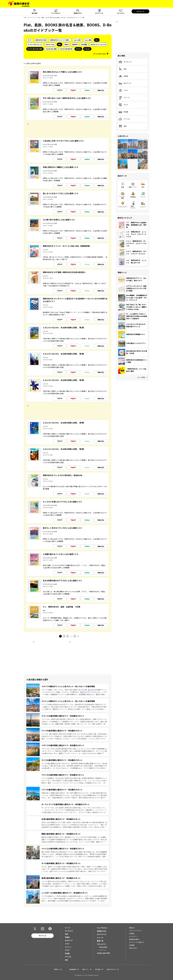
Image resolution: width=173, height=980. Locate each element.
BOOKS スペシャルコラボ (99, 44)
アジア (123, 105)
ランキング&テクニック (35, 44)
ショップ (143, 207)
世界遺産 (133, 197)
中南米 (123, 76)
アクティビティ (123, 207)
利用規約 (132, 933)
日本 (123, 126)
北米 (123, 69)
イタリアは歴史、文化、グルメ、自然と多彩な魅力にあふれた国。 (65, 690)
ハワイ (123, 90)
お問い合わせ (133, 948)
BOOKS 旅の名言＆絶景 (35, 49)
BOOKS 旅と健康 (51, 49)
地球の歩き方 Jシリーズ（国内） (60, 40)
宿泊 (143, 187)
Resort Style (50, 44)
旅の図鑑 (84, 44)
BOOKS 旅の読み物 (66, 49)
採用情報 (132, 945)
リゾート (124, 98)
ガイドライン (133, 936)
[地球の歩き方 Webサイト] (19, 4)
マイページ (140, 11)
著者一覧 (100, 941)
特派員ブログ (78, 13)
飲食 (123, 187)
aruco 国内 (88, 40)
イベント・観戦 (123, 197)
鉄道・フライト (133, 207)
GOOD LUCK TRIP (103, 953)
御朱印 (67, 44)
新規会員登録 (103, 947)
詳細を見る (101, 90)
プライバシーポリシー (136, 931)
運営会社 (132, 928)
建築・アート (133, 187)
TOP (25, 17)
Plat (97, 40)
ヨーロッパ (125, 62)
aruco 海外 (77, 40)
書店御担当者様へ (134, 939)
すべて (30, 40)
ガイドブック (99, 13)
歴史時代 (75, 44)
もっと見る (141, 377)
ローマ (91, 690)
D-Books (87, 49)
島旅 (60, 44)
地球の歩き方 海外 (41, 40)
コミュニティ (121, 13)
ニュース (100, 938)
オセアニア (125, 83)
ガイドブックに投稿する (136, 942)
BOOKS (78, 49)
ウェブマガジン (56, 13)
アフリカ (124, 119)
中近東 (123, 112)
